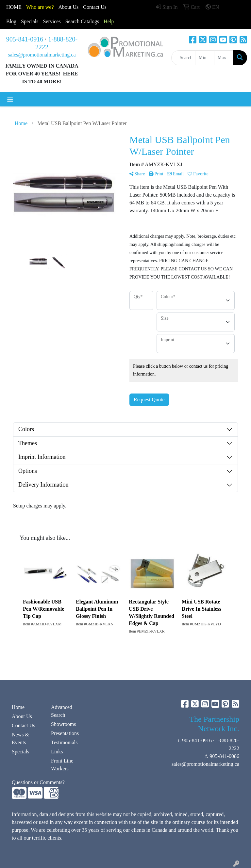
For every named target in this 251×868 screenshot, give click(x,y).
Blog (11, 21)
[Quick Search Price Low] (205, 58)
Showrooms (63, 724)
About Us (69, 7)
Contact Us (24, 725)
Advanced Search (62, 711)
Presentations (65, 733)
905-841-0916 (25, 39)
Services (52, 21)
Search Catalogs (82, 21)
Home (18, 707)
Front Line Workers (62, 765)
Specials (30, 21)
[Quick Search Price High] (224, 58)
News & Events (20, 739)
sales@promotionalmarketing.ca (42, 55)
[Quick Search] (183, 58)
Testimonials (64, 742)
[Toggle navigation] (10, 99)
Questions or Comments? (38, 782)
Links (57, 752)
